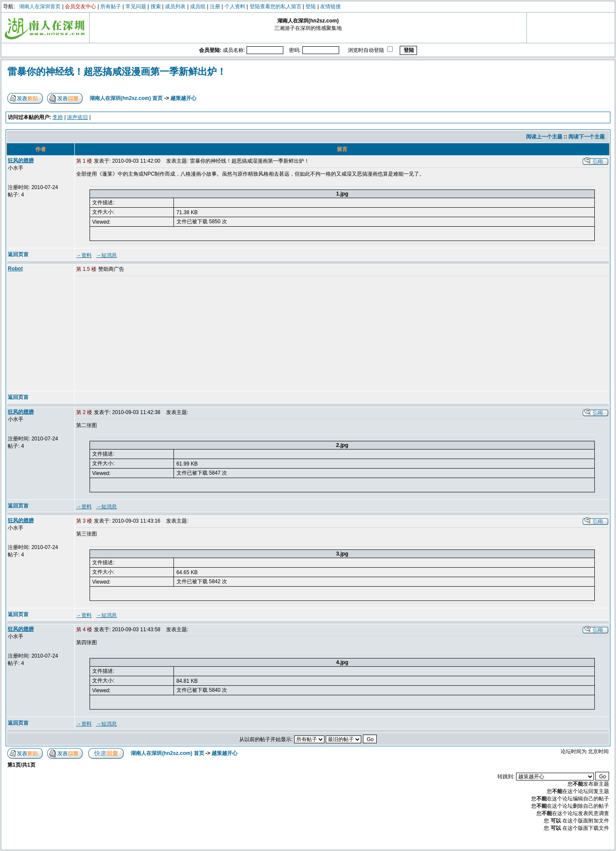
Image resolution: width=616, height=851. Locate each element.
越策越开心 (183, 98)
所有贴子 (111, 6)
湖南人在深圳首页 (40, 6)
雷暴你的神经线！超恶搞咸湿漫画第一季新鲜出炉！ (117, 72)
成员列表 (175, 6)
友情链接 (330, 6)
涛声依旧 (77, 117)
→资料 (84, 255)
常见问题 (136, 6)
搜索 (156, 6)
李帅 (58, 117)
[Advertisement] (142, 334)
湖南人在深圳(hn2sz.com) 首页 (126, 98)
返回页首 (18, 254)
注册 (215, 6)
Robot (15, 269)
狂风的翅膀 (21, 161)
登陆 (311, 6)
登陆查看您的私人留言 (276, 6)
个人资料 (235, 6)
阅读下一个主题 (587, 137)
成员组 (198, 6)
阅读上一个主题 (544, 137)
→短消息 (106, 255)
